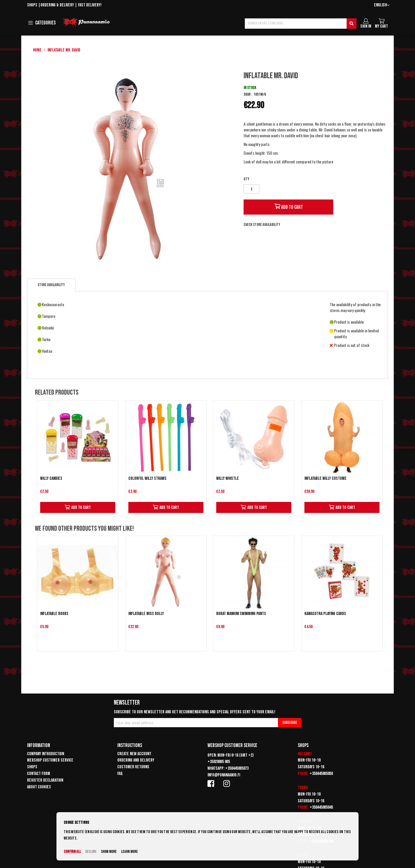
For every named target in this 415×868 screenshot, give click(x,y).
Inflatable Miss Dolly (146, 614)
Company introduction (46, 754)
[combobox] (301, 24)
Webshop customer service (50, 760)
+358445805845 (321, 807)
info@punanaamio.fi (224, 775)
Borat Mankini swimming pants (241, 614)
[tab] (51, 285)
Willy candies (51, 478)
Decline (91, 852)
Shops (32, 5)
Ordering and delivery (136, 760)
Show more (109, 852)
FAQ (120, 774)
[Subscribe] (290, 723)
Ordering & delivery (57, 5)
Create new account (134, 754)
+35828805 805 (219, 762)
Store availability (51, 285)
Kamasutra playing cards (325, 614)
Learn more (130, 852)
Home (37, 50)
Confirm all (72, 852)
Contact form (39, 774)
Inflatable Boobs (54, 614)
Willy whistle (228, 478)
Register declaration (45, 780)
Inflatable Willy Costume (326, 478)
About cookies (39, 787)
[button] (382, 5)
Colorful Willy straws (147, 478)
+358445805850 (321, 774)
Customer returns (133, 767)
